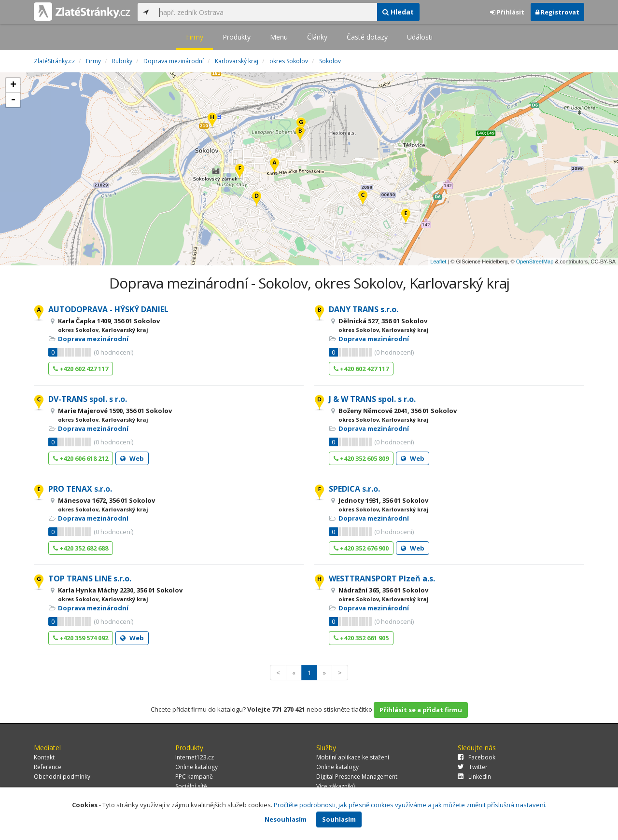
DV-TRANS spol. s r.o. (88, 399)
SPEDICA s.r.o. (354, 489)
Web (132, 458)
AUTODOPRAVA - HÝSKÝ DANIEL (108, 309)
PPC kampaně (194, 777)
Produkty (237, 37)
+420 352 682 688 (81, 548)
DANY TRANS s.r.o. (364, 309)
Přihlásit (507, 12)
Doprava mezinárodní (93, 339)
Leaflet (438, 262)
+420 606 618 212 (81, 458)
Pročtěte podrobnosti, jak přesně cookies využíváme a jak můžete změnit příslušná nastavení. (410, 805)
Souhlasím (339, 819)
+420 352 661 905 (361, 638)
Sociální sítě (191, 786)
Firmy (195, 37)
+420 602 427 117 (81, 369)
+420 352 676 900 (361, 548)
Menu (279, 37)
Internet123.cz (195, 757)
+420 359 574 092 (81, 638)
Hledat (398, 12)
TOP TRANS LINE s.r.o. (90, 578)
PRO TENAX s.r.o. (80, 489)
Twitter (473, 767)
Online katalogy (197, 767)
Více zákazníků (336, 786)
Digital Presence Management (357, 777)
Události (420, 37)
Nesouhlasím (286, 819)
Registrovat (557, 12)
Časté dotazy (367, 37)
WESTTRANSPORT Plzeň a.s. (382, 578)
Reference (48, 767)
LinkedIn (474, 777)
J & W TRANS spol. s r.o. (372, 399)
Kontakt (44, 757)
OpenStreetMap (535, 262)
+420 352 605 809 (361, 458)
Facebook (477, 757)
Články (317, 37)
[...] (266, 12)
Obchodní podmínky (62, 777)
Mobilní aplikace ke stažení (353, 757)
